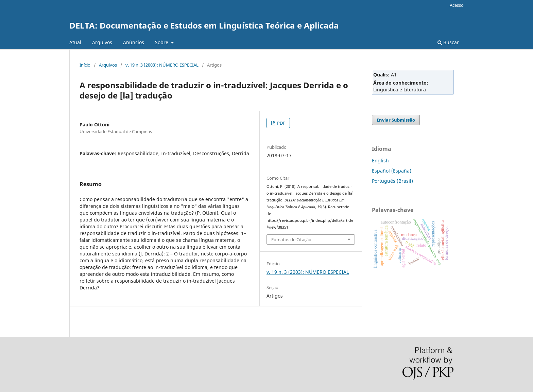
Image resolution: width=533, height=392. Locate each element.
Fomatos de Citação (291, 239)
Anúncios (134, 42)
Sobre (162, 42)
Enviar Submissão (396, 120)
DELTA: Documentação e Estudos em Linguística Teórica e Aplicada (204, 25)
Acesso (457, 5)
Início (85, 65)
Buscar (448, 42)
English (380, 161)
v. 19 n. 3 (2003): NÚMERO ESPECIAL (162, 65)
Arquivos (102, 42)
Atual (75, 42)
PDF (281, 123)
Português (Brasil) (392, 181)
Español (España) (392, 171)
